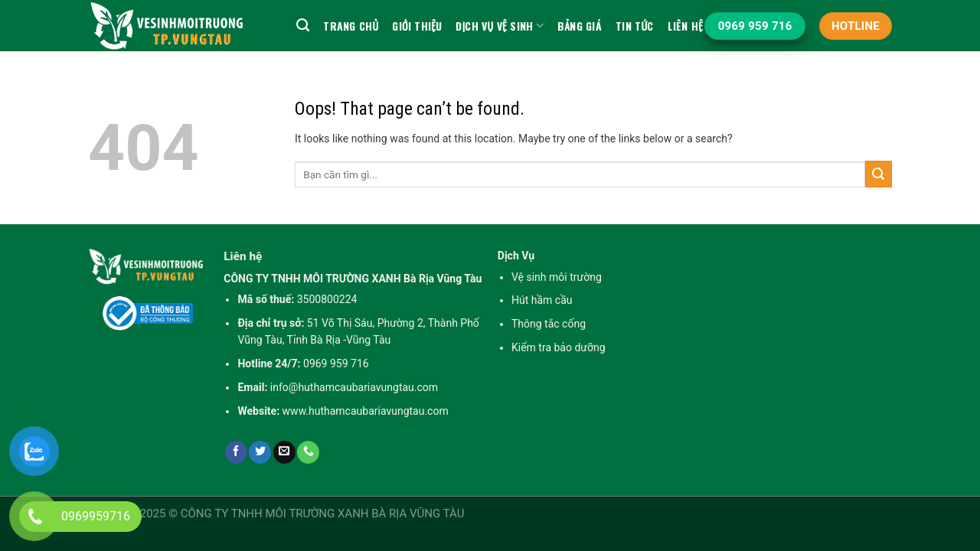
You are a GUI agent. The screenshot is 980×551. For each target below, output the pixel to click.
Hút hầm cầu (542, 300)
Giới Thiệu (417, 26)
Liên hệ (686, 26)
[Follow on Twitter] (260, 452)
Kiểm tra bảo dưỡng (559, 347)
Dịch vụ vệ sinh (499, 26)
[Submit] (879, 174)
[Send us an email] (284, 452)
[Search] (303, 25)
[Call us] (308, 452)
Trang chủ (351, 26)
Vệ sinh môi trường (557, 277)
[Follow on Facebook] (236, 452)
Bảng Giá (580, 26)
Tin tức (635, 26)
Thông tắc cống (549, 324)
